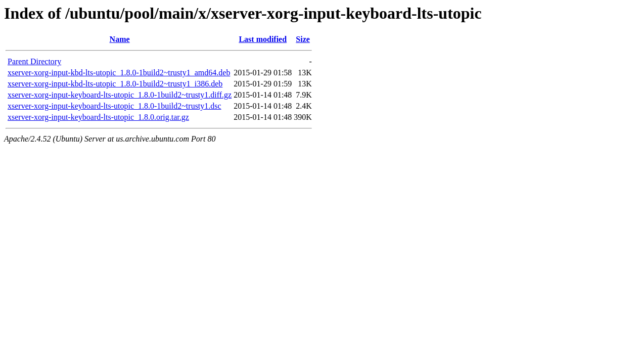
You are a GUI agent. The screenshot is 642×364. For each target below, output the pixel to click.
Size (303, 39)
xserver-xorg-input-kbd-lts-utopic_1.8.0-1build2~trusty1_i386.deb (115, 84)
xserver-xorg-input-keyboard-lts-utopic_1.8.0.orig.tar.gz (98, 117)
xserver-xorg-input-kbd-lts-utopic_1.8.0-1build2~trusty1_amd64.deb (119, 73)
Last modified (263, 39)
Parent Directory (34, 61)
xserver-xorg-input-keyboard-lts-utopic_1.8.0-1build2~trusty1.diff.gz (120, 95)
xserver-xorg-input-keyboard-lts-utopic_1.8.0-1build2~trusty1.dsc (114, 106)
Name (120, 39)
